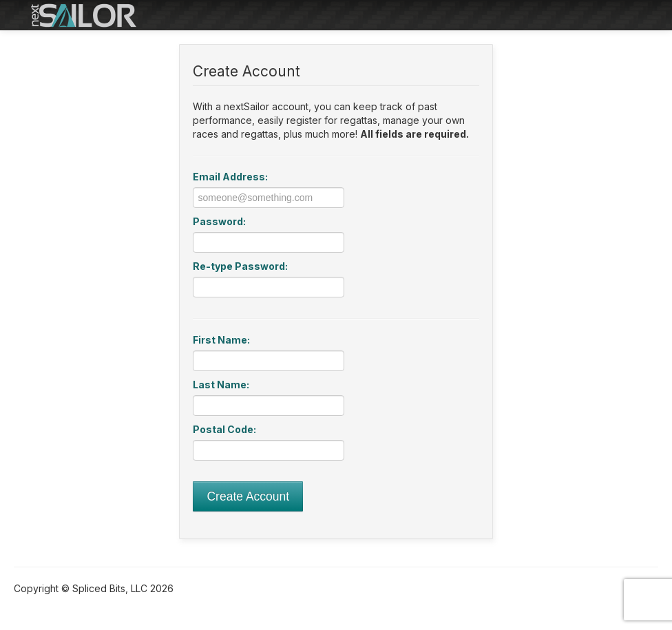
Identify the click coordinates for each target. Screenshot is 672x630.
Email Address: (230, 177)
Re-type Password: (240, 266)
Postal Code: (224, 429)
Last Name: (221, 385)
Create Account (248, 496)
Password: (219, 221)
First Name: (221, 340)
